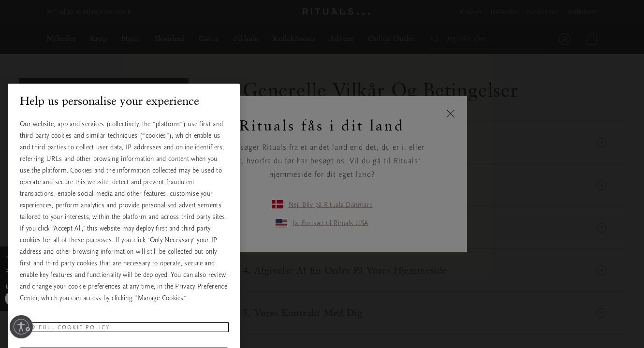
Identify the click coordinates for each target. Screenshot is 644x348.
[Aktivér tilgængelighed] (21, 327)
